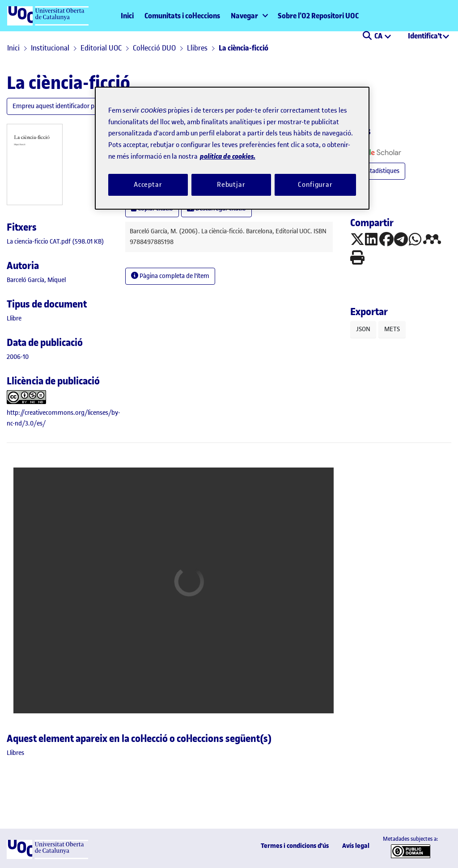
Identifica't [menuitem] (425, 36)
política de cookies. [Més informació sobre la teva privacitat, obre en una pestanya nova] (228, 156)
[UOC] (47, 857)
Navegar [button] (244, 16)
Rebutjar (231, 185)
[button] (367, 37)
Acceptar (148, 185)
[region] (232, 148)
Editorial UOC (101, 48)
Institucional (50, 48)
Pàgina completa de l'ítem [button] (170, 276)
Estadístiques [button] (378, 171)
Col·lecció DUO (154, 48)
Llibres (197, 48)
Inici (127, 16)
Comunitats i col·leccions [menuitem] (182, 16)
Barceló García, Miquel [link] (36, 280)
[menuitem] (249, 16)
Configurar (315, 185)
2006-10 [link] (18, 357)
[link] (55, 242)
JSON (363, 329)
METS (392, 329)
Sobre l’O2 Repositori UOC (318, 16)
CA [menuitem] (379, 36)
